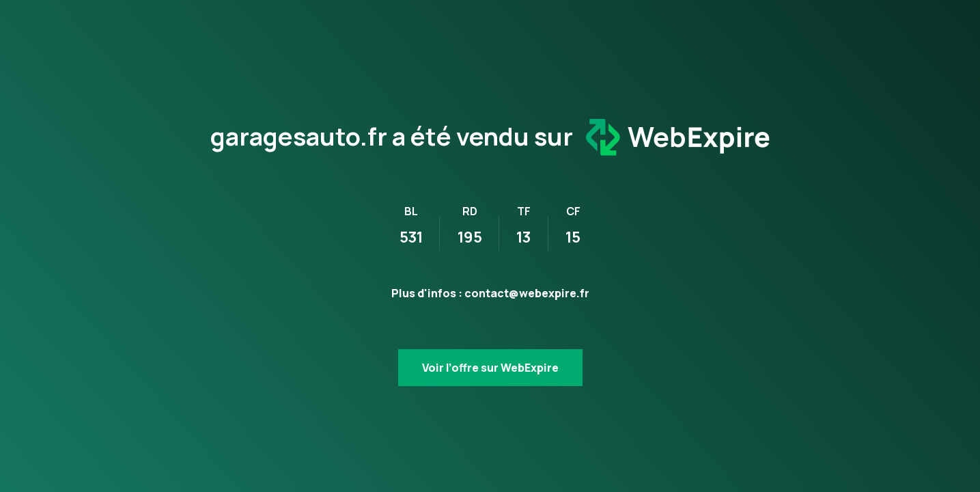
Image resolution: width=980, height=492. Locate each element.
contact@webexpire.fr (527, 293)
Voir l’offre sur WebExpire (490, 368)
